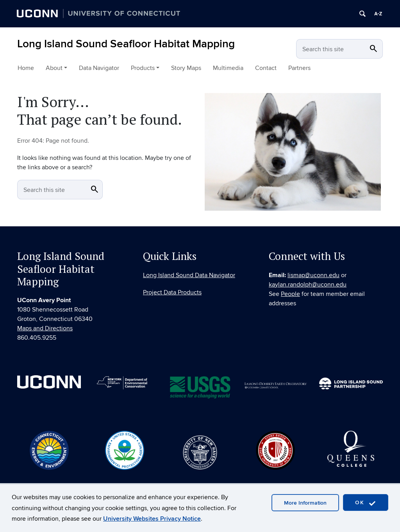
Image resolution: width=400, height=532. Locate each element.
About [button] (54, 68)
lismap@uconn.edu (313, 276)
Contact (266, 68)
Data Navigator (99, 68)
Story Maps (186, 68)
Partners (299, 68)
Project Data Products (172, 294)
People (290, 295)
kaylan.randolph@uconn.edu (308, 286)
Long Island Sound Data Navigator (189, 276)
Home (26, 68)
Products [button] (143, 68)
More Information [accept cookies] (305, 503)
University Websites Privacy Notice (152, 519)
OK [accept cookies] (366, 503)
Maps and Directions (45, 330)
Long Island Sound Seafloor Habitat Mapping (126, 44)
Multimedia (228, 68)
